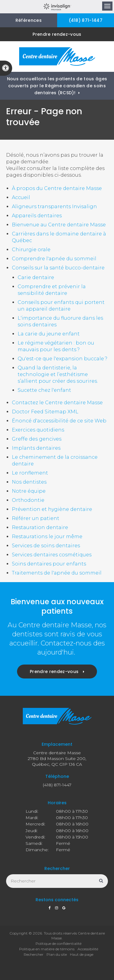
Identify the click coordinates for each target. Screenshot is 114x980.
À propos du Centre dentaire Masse (57, 188)
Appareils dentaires (37, 216)
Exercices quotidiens (38, 430)
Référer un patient (36, 518)
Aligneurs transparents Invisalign (54, 207)
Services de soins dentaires (46, 546)
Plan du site (57, 954)
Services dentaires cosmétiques (52, 555)
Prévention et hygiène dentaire (52, 509)
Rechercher (34, 954)
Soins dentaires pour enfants (49, 564)
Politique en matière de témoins (47, 949)
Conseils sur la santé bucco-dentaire (58, 268)
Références (29, 20)
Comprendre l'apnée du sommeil (54, 259)
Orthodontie (28, 500)
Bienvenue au (59, 225)
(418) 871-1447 (86, 20)
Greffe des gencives (37, 439)
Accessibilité (88, 949)
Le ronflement (30, 473)
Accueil (21, 197)
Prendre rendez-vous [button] (57, 34)
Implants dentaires (36, 448)
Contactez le (57, 403)
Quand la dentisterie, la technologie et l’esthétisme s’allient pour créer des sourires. (58, 374)
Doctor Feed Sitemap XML (45, 412)
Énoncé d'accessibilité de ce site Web (59, 421)
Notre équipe (29, 491)
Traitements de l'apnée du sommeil (57, 573)
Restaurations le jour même (47, 537)
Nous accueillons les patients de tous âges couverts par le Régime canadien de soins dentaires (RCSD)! (57, 86)
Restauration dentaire (40, 527)
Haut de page (82, 954)
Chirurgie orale (31, 250)
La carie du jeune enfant (49, 334)
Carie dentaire (36, 277)
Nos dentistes (29, 482)
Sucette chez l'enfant (44, 390)
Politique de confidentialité (59, 943)
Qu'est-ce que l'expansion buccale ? (62, 359)
